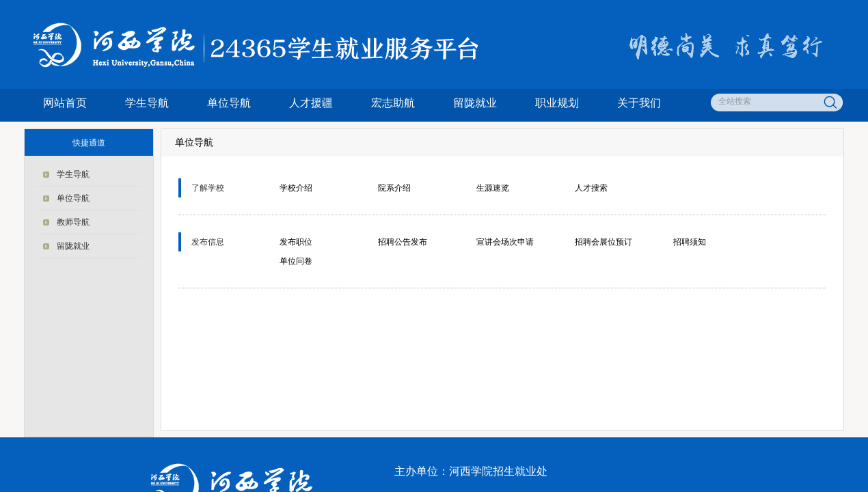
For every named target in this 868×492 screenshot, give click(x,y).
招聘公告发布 (403, 242)
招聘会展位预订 (603, 242)
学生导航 (147, 103)
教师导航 (73, 222)
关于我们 (639, 103)
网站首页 (65, 103)
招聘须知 (690, 242)
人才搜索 (591, 188)
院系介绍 (394, 188)
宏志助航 (393, 103)
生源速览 (493, 188)
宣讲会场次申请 (505, 242)
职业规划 (557, 103)
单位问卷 (296, 261)
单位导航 (229, 103)
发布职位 (296, 242)
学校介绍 (296, 188)
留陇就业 (475, 103)
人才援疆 (311, 103)
